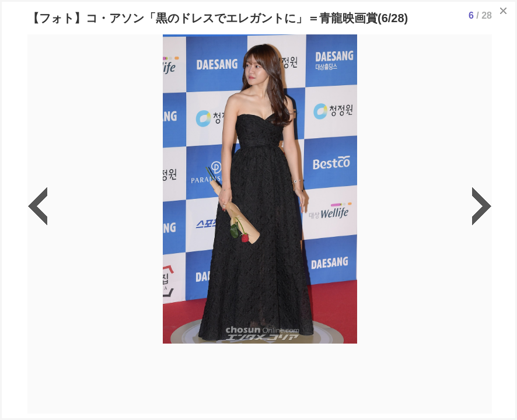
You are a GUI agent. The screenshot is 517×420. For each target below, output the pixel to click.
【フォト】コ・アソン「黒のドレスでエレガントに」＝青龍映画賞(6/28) (218, 18)
